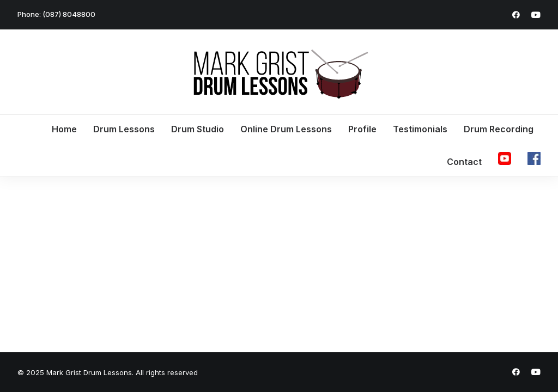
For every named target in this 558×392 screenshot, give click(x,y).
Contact (464, 162)
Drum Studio (198, 129)
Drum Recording (499, 129)
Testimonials (420, 129)
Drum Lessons (124, 129)
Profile (362, 129)
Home (64, 129)
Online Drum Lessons (286, 129)
